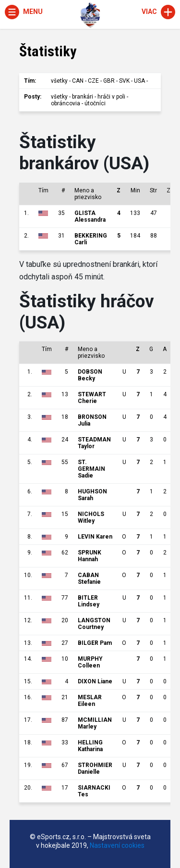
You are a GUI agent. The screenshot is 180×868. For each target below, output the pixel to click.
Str (153, 190)
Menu (24, 12)
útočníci (95, 103)
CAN (78, 81)
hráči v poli (111, 97)
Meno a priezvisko (88, 194)
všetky (59, 81)
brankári (83, 97)
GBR (109, 81)
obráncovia (66, 103)
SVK (124, 81)
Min (135, 190)
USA (139, 81)
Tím (43, 190)
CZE (93, 81)
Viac (158, 12)
